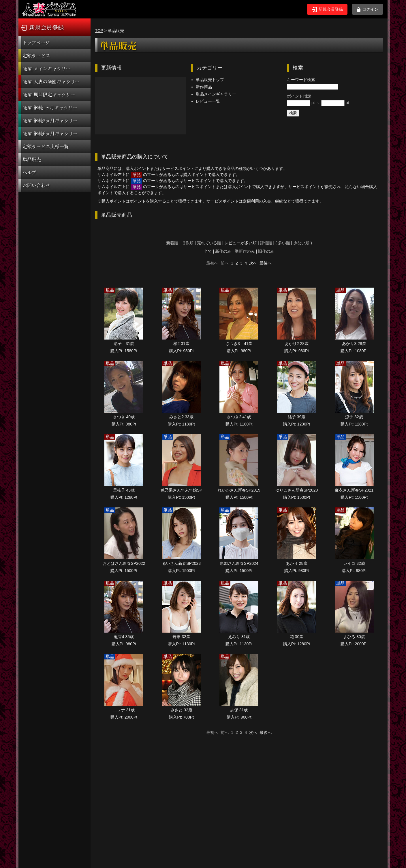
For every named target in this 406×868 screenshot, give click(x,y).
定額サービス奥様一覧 (46, 146)
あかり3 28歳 (354, 344)
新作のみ (223, 251)
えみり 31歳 (239, 637)
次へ (253, 263)
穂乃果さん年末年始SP (182, 490)
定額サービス (36, 56)
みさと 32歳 (181, 710)
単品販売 (32, 159)
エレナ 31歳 (124, 710)
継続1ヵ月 (50, 107)
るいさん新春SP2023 (181, 563)
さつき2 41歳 (239, 417)
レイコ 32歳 (354, 563)
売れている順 (209, 243)
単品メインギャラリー (216, 94)
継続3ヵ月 (50, 120)
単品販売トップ (210, 80)
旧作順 (187, 243)
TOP (99, 31)
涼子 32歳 (354, 417)
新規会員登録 (327, 10)
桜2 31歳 (181, 344)
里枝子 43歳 (124, 490)
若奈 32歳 (181, 637)
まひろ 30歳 (354, 637)
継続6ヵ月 (50, 133)
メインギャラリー (46, 69)
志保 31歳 (239, 710)
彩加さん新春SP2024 (239, 563)
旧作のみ (266, 251)
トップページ (36, 43)
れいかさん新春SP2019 (239, 490)
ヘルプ (29, 172)
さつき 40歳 (124, 417)
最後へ (266, 263)
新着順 (172, 243)
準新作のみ (245, 251)
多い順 (284, 243)
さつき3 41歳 (239, 344)
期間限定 (49, 94)
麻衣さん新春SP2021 (354, 490)
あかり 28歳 (297, 563)
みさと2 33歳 (181, 417)
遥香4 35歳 (124, 637)
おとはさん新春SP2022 (124, 563)
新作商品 (204, 87)
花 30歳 (297, 637)
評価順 (266, 243)
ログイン (368, 9)
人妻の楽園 (51, 81)
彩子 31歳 (124, 344)
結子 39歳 (297, 417)
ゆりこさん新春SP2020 (297, 490)
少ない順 (301, 243)
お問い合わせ (36, 185)
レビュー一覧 (208, 101)
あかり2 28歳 (297, 344)
